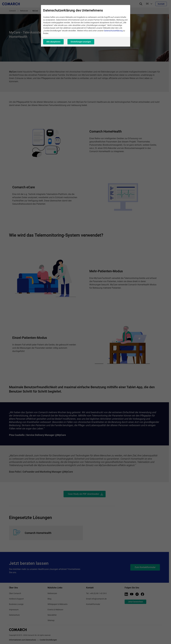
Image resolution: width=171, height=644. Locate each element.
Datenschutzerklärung (113, 31)
